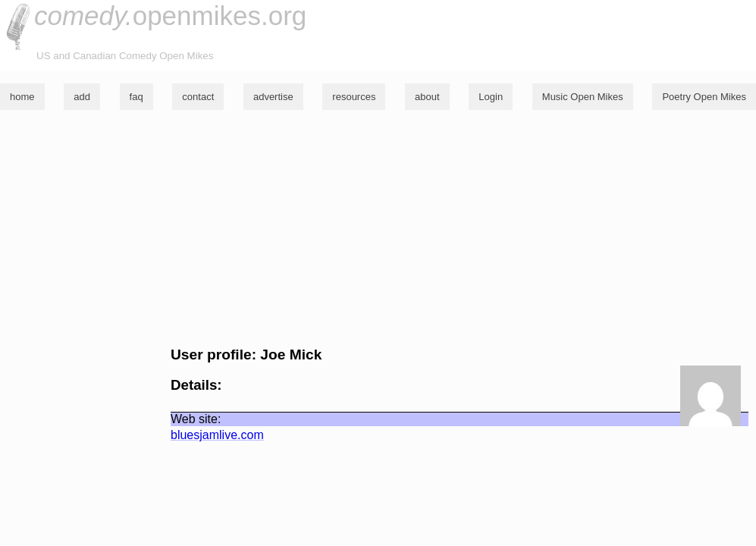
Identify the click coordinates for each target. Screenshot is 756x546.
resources (354, 97)
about (427, 97)
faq (136, 97)
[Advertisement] (378, 228)
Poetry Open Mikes (704, 97)
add (82, 97)
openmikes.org (170, 16)
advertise (273, 97)
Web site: (196, 419)
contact (198, 97)
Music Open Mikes (583, 97)
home (22, 97)
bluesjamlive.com (217, 435)
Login (491, 97)
